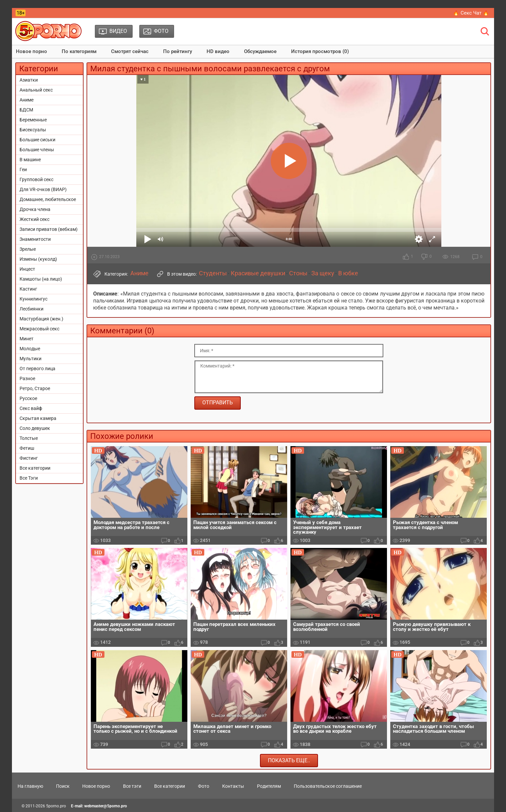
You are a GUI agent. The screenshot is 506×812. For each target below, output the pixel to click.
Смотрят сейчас (130, 51)
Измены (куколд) (38, 259)
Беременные (33, 120)
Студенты (213, 273)
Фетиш (27, 448)
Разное (27, 378)
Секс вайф (31, 408)
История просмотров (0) (320, 51)
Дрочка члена (35, 209)
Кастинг (28, 289)
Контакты (233, 786)
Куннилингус (33, 299)
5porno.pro (56, 806)
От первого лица (37, 369)
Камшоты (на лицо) (41, 279)
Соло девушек (35, 428)
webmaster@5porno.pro (106, 806)
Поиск (63, 786)
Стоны (298, 273)
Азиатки (29, 80)
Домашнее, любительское (48, 199)
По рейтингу (178, 51)
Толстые (29, 438)
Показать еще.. (289, 760)
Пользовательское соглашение (328, 786)
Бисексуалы (33, 130)
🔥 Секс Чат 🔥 (471, 13)
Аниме (27, 100)
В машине (30, 160)
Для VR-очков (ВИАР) (43, 189)
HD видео (218, 51)
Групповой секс (36, 179)
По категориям (79, 51)
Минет (27, 339)
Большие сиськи (37, 140)
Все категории (35, 468)
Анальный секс (36, 90)
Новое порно (32, 51)
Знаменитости (35, 239)
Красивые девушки (258, 273)
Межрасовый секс (39, 329)
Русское (28, 398)
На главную (30, 786)
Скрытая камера (38, 418)
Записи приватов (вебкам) (49, 229)
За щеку (323, 273)
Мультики (31, 359)
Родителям (269, 786)
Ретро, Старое (35, 388)
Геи (23, 169)
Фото (204, 786)
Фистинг (29, 458)
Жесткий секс (34, 219)
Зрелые (28, 249)
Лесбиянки (32, 309)
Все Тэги (29, 478)
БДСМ (26, 110)
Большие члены (37, 150)
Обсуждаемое (260, 51)
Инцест (27, 269)
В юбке (348, 273)
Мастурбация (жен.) (41, 319)
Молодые (30, 349)
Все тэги (132, 786)
